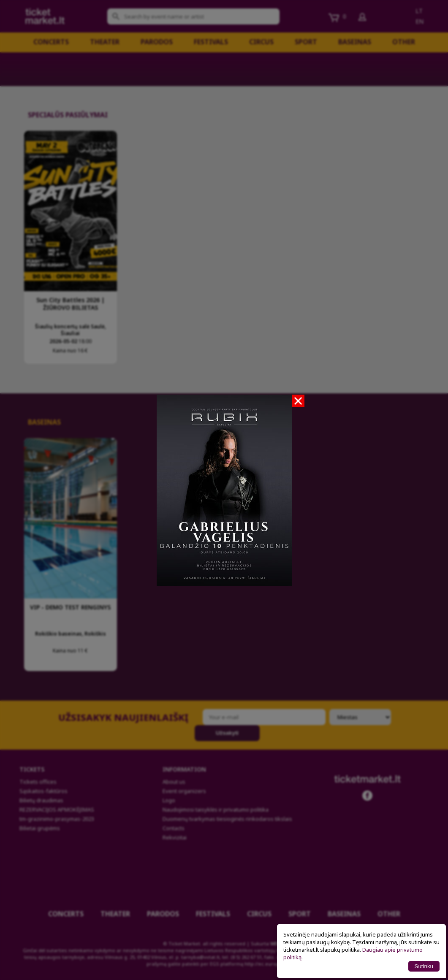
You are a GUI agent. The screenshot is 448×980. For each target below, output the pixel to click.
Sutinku (424, 966)
